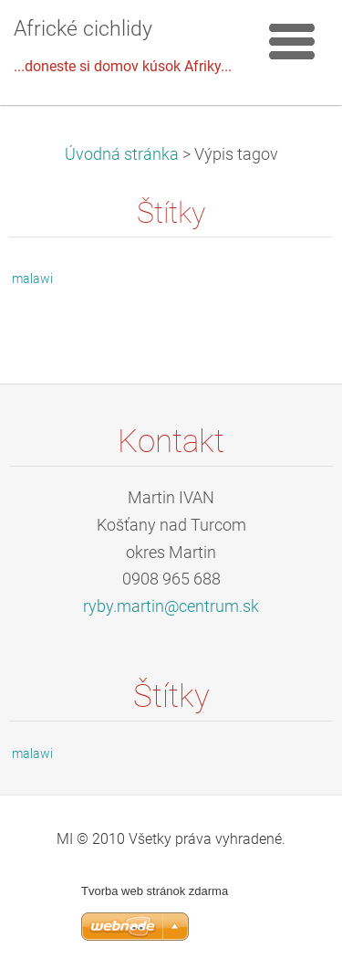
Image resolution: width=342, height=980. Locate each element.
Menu (292, 41)
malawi (32, 279)
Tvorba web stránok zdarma (155, 891)
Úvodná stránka (122, 154)
